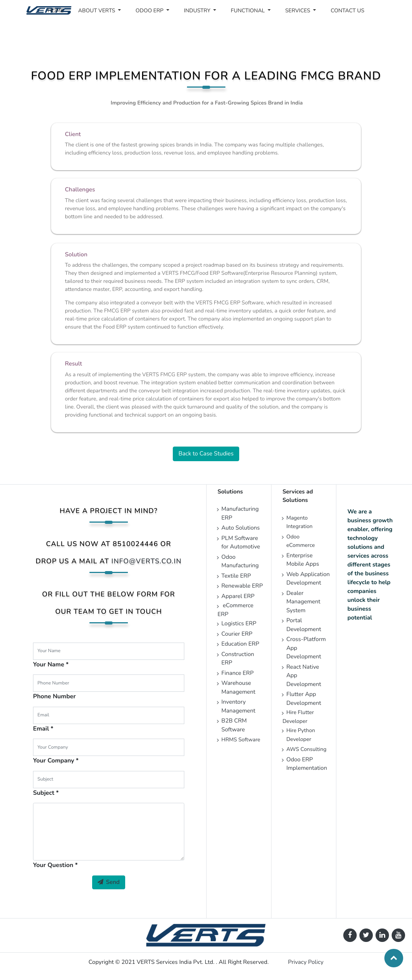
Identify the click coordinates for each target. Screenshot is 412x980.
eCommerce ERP (236, 610)
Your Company (54, 761)
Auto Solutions (241, 528)
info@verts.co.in (146, 561)
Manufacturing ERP (240, 514)
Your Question (53, 865)
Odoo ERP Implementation (307, 764)
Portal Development (304, 625)
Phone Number (54, 696)
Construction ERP (238, 659)
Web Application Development (308, 579)
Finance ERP (238, 673)
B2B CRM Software (234, 725)
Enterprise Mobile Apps (303, 560)
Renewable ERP (243, 586)
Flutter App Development (305, 699)
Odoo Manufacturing (240, 562)
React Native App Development (304, 676)
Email (41, 729)
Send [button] (109, 882)
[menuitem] (56, 11)
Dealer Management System (304, 602)
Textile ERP (236, 576)
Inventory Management (239, 707)
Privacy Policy (306, 962)
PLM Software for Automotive (241, 543)
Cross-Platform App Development (306, 648)
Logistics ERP (240, 624)
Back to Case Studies (206, 454)
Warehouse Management (239, 688)
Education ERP (241, 644)
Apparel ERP (238, 596)
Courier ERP (237, 634)
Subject (44, 793)
